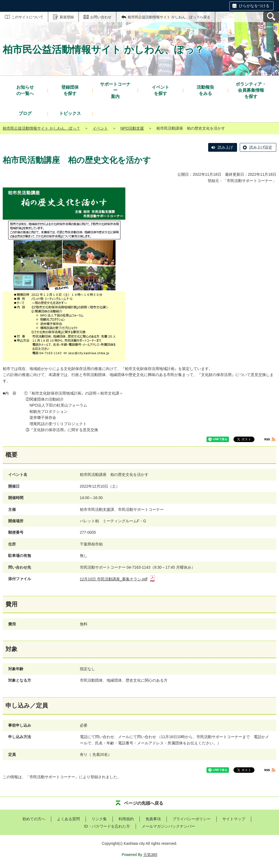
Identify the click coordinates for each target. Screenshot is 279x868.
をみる (205, 90)
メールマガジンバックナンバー (168, 826)
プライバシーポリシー (192, 819)
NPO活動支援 (132, 128)
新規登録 (67, 17)
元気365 (150, 855)
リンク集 (99, 819)
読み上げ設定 (261, 147)
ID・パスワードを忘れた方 (107, 826)
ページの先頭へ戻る (144, 803)
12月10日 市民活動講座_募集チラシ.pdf (117, 579)
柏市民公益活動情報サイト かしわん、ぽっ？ (41, 128)
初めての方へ (34, 819)
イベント (100, 128)
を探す (70, 90)
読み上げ (225, 147)
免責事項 (153, 819)
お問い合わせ (101, 17)
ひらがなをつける (254, 6)
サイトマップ (234, 819)
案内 (115, 90)
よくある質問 (68, 819)
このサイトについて (27, 17)
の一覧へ (25, 90)
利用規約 (126, 819)
